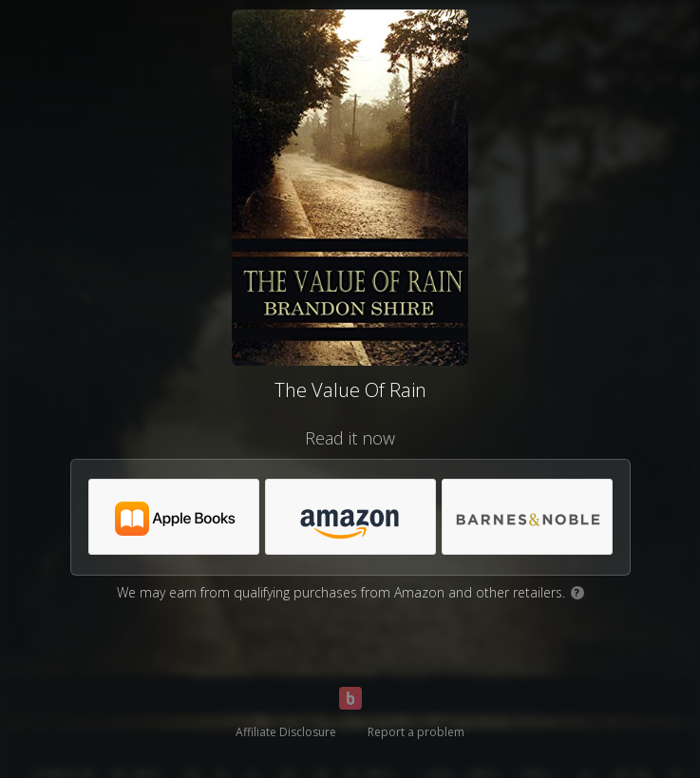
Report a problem (416, 732)
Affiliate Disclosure (286, 732)
